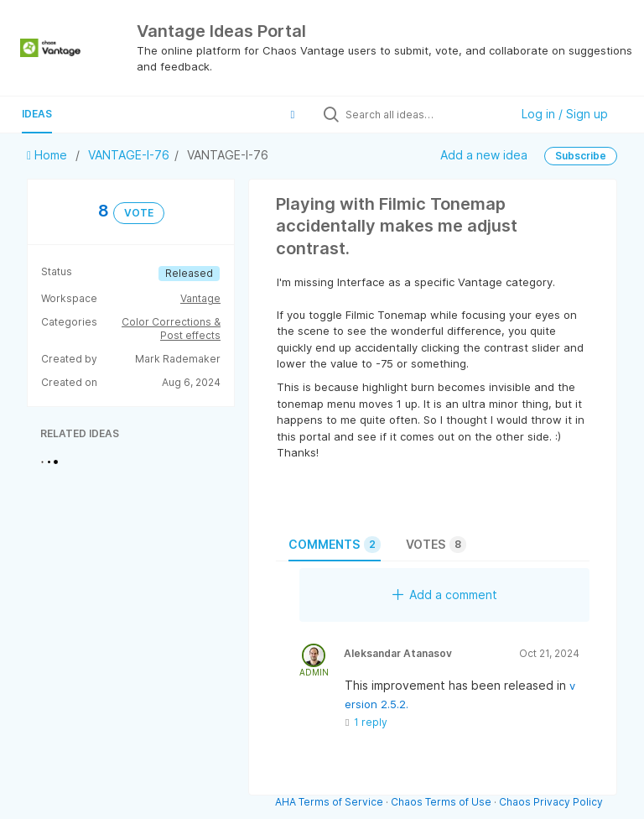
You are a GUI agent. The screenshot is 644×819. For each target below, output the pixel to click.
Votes (436, 545)
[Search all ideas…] (423, 114)
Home (49, 155)
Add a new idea (484, 154)
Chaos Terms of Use (441, 802)
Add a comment (445, 595)
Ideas (37, 114)
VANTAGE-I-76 (129, 155)
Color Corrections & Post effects (171, 329)
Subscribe (581, 156)
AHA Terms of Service (330, 802)
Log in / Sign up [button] (565, 114)
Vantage (200, 298)
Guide (93, 114)
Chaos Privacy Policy (551, 802)
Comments (335, 545)
